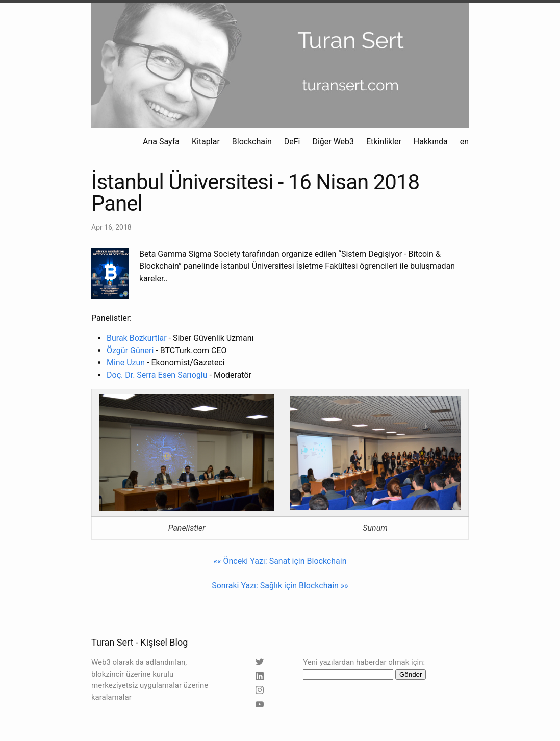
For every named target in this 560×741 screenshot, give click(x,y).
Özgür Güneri (130, 350)
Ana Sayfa (161, 142)
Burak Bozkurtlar (137, 338)
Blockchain (252, 142)
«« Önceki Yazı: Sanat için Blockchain (280, 561)
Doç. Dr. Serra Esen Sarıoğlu (157, 375)
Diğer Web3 (333, 142)
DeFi (292, 142)
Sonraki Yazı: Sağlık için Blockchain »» (280, 586)
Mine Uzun (126, 363)
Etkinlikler (384, 142)
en (464, 142)
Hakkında (431, 142)
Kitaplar (206, 142)
